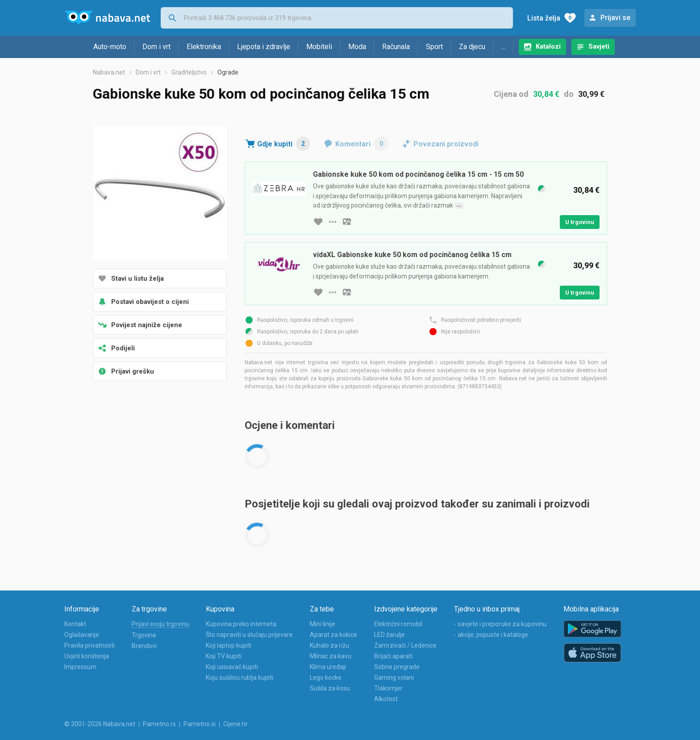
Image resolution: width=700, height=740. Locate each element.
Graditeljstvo (189, 72)
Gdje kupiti (284, 144)
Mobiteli (319, 47)
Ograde (228, 72)
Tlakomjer (388, 688)
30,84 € (546, 94)
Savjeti (599, 46)
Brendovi (144, 646)
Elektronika (204, 47)
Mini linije (323, 624)
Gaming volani (394, 678)
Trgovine (144, 635)
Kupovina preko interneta (241, 624)
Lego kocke (326, 678)
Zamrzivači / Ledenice (405, 645)
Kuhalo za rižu (329, 645)
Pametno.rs (159, 724)
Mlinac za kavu (331, 656)
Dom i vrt (156, 47)
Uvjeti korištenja (87, 656)
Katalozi (548, 46)
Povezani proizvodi (446, 144)
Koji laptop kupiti (229, 645)
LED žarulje (390, 635)
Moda (357, 47)
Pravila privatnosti (90, 645)
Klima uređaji (328, 667)
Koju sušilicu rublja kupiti (240, 678)
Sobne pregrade (397, 667)
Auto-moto (110, 47)
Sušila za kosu (330, 688)
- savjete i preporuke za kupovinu (500, 624)
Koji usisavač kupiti (232, 667)
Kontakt (75, 624)
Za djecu (472, 47)
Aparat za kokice (333, 635)
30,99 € (591, 94)
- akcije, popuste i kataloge (491, 635)
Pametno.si (200, 724)
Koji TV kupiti (224, 656)
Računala (396, 47)
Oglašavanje (82, 635)
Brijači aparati (393, 656)
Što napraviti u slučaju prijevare (249, 635)
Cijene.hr (235, 724)
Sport (434, 47)
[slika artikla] (347, 222)
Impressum (80, 667)
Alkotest (386, 699)
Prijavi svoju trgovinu (160, 624)
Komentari (362, 144)
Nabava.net (109, 72)
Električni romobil (398, 624)
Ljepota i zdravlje (264, 47)
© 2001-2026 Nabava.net (100, 724)
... (503, 47)
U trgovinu (580, 222)
